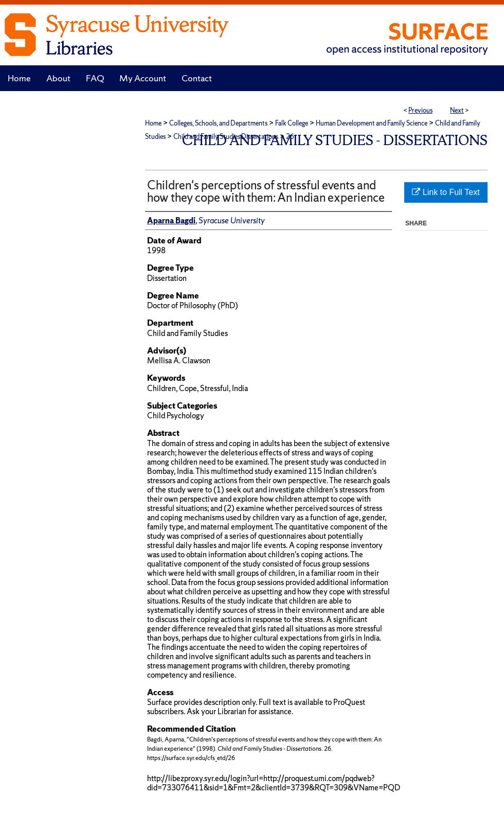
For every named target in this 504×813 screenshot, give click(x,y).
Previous (420, 110)
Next (457, 110)
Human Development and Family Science (372, 123)
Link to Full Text (446, 192)
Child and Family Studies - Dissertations (335, 140)
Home (153, 123)
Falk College (292, 123)
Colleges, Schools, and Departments (218, 123)
